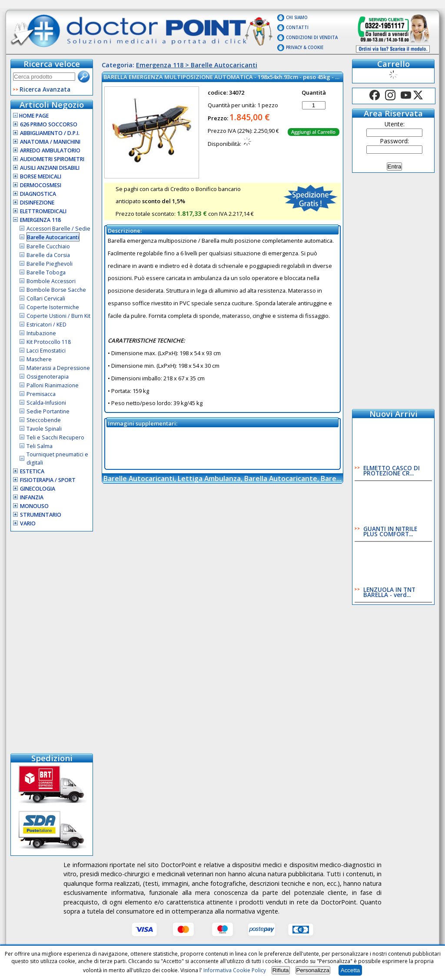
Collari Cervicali (46, 299)
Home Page (31, 116)
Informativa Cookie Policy (235, 970)
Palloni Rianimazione (53, 385)
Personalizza (313, 970)
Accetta (350, 970)
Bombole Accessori (51, 281)
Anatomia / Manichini (50, 142)
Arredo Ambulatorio (50, 150)
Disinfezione (37, 203)
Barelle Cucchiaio (48, 246)
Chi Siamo (297, 18)
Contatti (297, 28)
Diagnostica (38, 194)
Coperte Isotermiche (53, 307)
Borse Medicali (41, 177)
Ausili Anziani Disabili (50, 168)
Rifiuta (281, 970)
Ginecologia (38, 489)
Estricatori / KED (46, 325)
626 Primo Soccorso (49, 124)
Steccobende (44, 420)
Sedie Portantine (48, 411)
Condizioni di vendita (312, 38)
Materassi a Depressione (58, 368)
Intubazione (41, 333)
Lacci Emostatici (46, 351)
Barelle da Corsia (48, 255)
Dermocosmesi (41, 185)
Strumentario (41, 515)
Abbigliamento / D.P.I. (50, 133)
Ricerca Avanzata (45, 89)
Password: (395, 141)
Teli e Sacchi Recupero (55, 437)
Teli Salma (40, 446)
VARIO (28, 523)
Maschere (39, 359)
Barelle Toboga (46, 272)
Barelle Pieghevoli (50, 264)
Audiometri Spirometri (52, 159)
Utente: (395, 124)
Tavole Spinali (44, 429)
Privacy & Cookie (305, 48)
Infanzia (32, 497)
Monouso (34, 506)
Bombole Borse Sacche (56, 290)
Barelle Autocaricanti (53, 237)
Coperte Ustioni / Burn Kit (58, 316)
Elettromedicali (43, 211)
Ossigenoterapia (48, 377)
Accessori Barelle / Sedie (58, 229)
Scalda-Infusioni (46, 403)
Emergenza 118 (40, 220)
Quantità (314, 92)
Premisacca (41, 394)
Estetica (32, 471)
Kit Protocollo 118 (49, 342)
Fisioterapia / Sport (48, 480)
